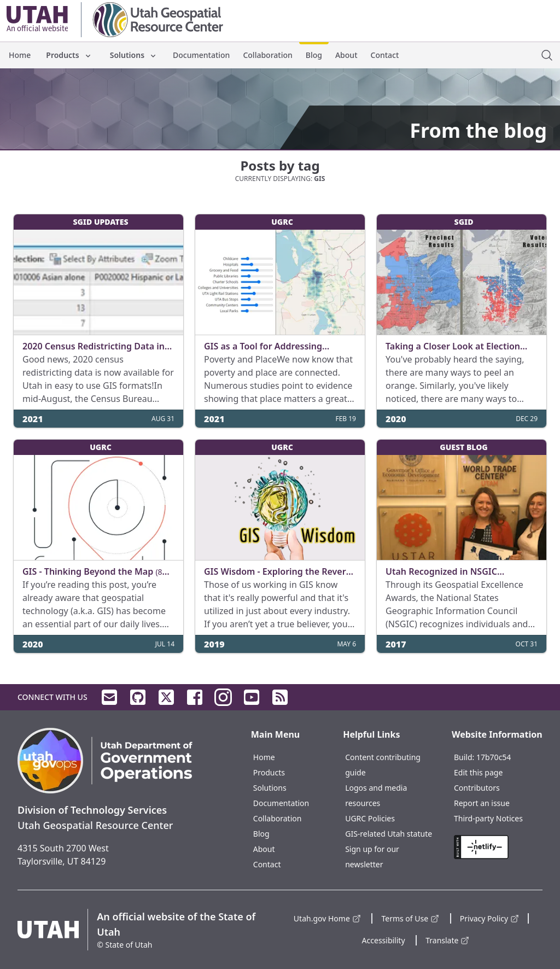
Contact (385, 55)
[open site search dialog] (547, 55)
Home (20, 55)
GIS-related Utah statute (389, 834)
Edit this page (478, 772)
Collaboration (267, 55)
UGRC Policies (370, 818)
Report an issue (482, 803)
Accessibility (384, 940)
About (346, 55)
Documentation (201, 55)
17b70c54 (494, 757)
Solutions (134, 55)
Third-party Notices (488, 818)
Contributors (477, 788)
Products (69, 55)
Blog (314, 55)
